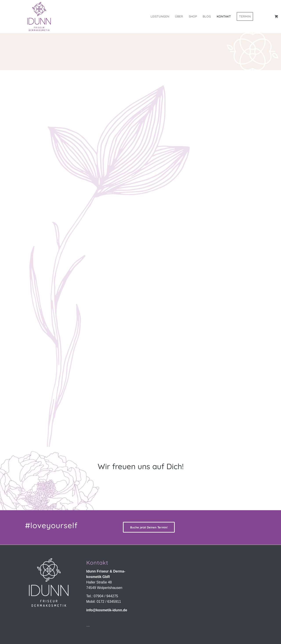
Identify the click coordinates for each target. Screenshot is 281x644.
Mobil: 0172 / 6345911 (104, 602)
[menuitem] (160, 16)
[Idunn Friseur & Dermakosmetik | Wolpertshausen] (39, 16)
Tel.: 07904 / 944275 (102, 596)
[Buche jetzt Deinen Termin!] (149, 527)
